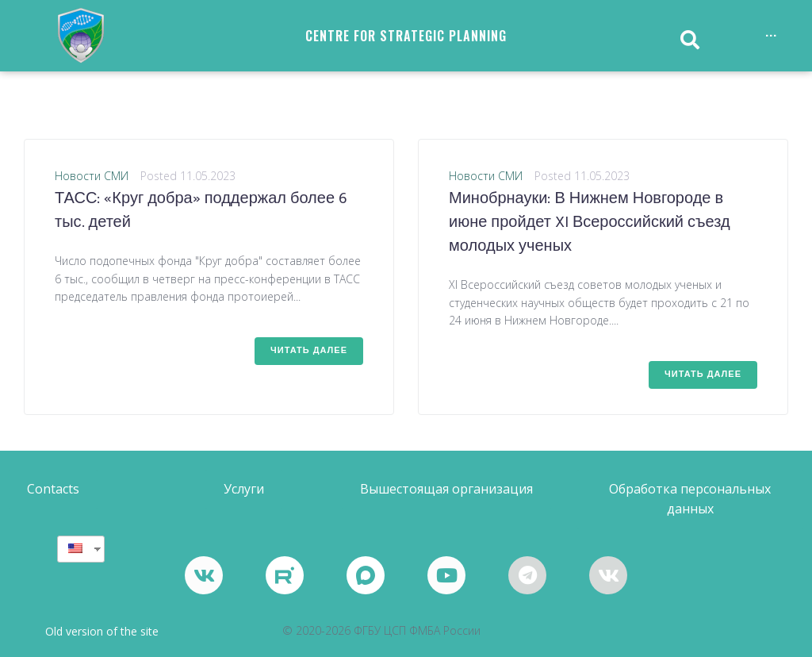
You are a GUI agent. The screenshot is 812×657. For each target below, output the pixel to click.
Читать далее (309, 351)
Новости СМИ (92, 176)
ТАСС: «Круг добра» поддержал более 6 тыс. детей (201, 211)
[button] (53, 489)
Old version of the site (102, 631)
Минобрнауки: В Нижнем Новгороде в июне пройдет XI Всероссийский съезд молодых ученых (590, 223)
